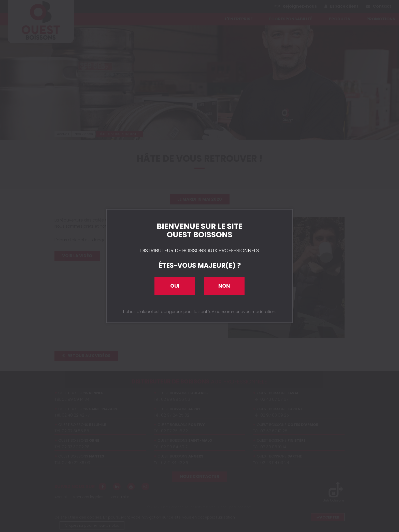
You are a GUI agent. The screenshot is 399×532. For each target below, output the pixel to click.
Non (224, 286)
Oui (175, 286)
